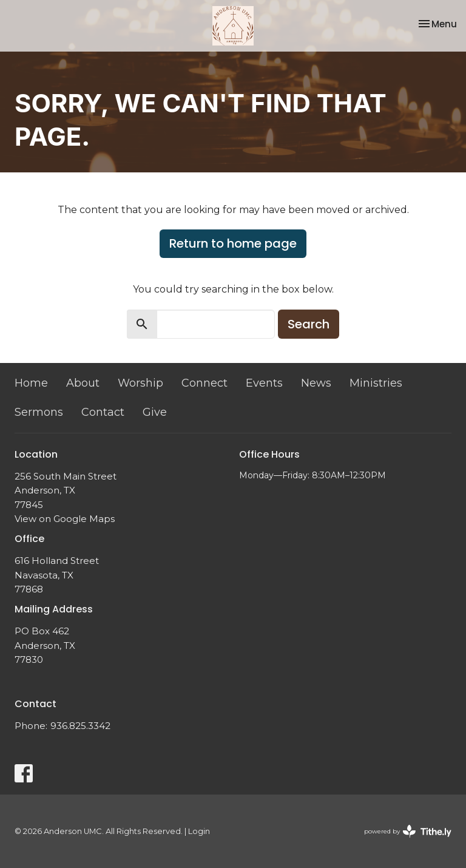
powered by (408, 831)
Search (309, 324)
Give (155, 412)
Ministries (376, 383)
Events (264, 383)
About (83, 383)
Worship (140, 383)
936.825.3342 (80, 726)
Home (31, 383)
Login (199, 831)
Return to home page (233, 243)
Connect (204, 383)
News (316, 383)
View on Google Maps (65, 519)
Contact (103, 412)
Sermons (39, 412)
